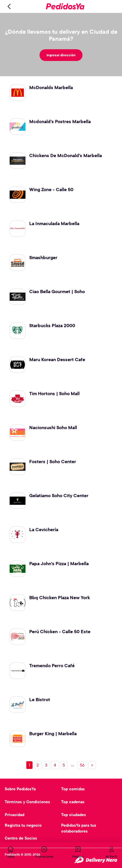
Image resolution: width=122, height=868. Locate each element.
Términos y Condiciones (27, 802)
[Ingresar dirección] (61, 55)
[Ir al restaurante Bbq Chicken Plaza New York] (61, 601)
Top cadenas (73, 802)
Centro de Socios (21, 838)
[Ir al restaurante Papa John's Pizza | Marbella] (61, 567)
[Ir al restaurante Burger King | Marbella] (61, 737)
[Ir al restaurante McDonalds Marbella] (61, 91)
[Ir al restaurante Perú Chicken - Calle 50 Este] (61, 635)
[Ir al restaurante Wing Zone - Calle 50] (61, 193)
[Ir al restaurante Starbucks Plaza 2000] (61, 329)
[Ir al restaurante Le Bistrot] (61, 703)
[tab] (11, 852)
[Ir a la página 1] (29, 765)
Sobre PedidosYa (20, 789)
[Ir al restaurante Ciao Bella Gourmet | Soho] (61, 295)
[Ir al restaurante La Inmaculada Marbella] (61, 227)
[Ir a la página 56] (82, 765)
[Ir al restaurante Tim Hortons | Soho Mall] (61, 397)
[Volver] (9, 6)
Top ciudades (74, 815)
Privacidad (14, 815)
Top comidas (73, 789)
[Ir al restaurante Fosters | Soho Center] (61, 465)
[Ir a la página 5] (64, 765)
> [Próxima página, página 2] (92, 765)
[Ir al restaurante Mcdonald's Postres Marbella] (61, 125)
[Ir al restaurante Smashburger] (61, 261)
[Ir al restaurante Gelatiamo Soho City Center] (61, 499)
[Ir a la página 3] (46, 765)
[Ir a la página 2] (38, 765)
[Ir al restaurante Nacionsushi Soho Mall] (61, 431)
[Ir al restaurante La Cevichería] (61, 533)
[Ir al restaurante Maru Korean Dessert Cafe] (61, 363)
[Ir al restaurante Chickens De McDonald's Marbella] (61, 159)
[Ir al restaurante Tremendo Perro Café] (61, 669)
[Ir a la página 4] (55, 765)
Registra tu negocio (23, 825)
